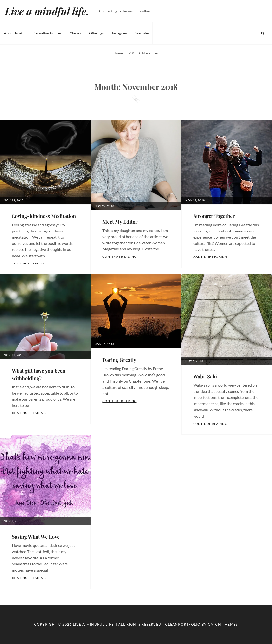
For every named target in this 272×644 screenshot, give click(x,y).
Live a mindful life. (47, 11)
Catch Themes (223, 624)
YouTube (142, 33)
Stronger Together (214, 216)
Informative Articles (46, 33)
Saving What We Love (36, 537)
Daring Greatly (119, 360)
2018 (133, 53)
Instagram (119, 33)
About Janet (13, 33)
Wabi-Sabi (205, 376)
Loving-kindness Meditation (44, 216)
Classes (75, 33)
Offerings (96, 33)
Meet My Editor (120, 222)
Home (119, 53)
